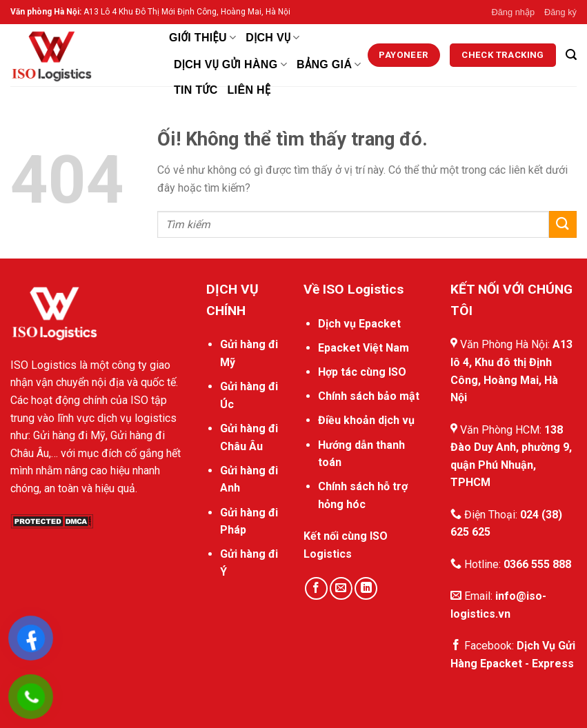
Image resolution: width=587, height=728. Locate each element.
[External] (404, 55)
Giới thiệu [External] (202, 38)
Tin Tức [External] (196, 90)
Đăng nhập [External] (514, 12)
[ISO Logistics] (79, 55)
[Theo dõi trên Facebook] (316, 588)
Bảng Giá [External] (329, 64)
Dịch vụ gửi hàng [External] (230, 64)
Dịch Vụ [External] (273, 38)
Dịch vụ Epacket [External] (359, 324)
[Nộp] (563, 224)
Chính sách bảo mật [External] (369, 396)
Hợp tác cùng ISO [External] (362, 372)
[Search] (571, 55)
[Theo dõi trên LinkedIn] (366, 588)
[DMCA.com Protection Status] (52, 520)
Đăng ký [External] (560, 12)
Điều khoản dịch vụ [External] (366, 420)
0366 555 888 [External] (537, 564)
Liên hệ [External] (249, 90)
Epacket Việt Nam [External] (364, 348)
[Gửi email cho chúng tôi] (341, 588)
